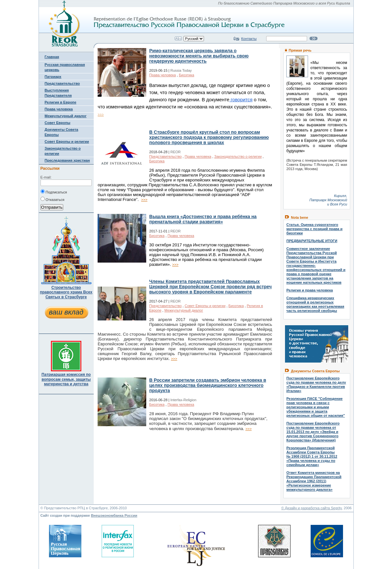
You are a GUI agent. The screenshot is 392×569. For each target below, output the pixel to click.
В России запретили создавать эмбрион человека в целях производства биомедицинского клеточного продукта (208, 385)
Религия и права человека (309, 290)
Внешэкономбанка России (114, 515)
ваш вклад (66, 312)
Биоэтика (187, 75)
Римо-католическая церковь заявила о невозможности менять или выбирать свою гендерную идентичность (199, 56)
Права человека (59, 109)
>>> (101, 114)
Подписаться (54, 192)
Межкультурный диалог (66, 116)
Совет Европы (58, 123)
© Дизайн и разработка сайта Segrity (311, 508)
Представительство (62, 83)
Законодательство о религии (238, 156)
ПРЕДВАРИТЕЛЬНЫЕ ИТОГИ (312, 241)
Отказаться (53, 199)
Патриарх (53, 77)
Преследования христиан (67, 160)
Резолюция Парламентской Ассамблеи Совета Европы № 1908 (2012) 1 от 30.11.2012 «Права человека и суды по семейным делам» (312, 456)
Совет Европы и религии (67, 142)
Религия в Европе (61, 102)
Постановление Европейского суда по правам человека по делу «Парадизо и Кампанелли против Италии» (316, 384)
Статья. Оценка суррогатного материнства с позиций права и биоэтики (314, 229)
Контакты (249, 39)
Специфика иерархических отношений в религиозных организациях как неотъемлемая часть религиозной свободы (315, 304)
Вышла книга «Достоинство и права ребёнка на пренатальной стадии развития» (203, 219)
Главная (52, 57)
